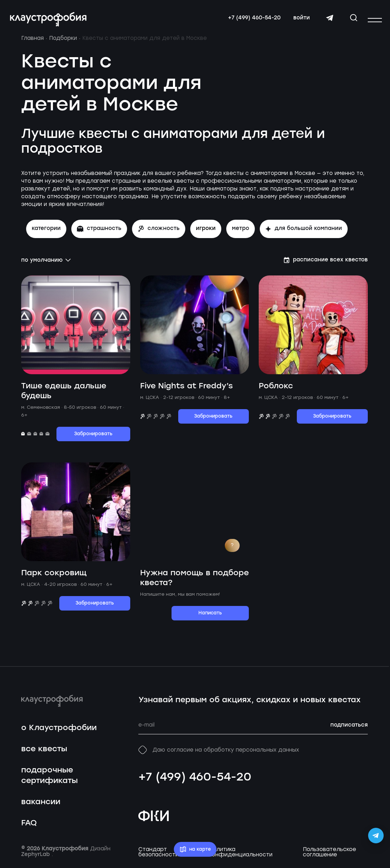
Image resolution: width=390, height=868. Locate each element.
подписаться (349, 728)
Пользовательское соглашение (329, 855)
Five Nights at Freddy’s (187, 389)
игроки (206, 232)
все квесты (44, 752)
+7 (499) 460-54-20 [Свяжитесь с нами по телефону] (253, 19)
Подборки (63, 42)
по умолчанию (46, 263)
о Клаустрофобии (59, 731)
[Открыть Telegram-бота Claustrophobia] (376, 836)
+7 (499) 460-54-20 (195, 781)
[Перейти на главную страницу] (50, 21)
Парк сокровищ (54, 576)
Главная (32, 42)
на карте (195, 849)
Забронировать (93, 437)
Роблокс (276, 389)
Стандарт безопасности (158, 855)
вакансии (41, 805)
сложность (159, 232)
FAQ (29, 827)
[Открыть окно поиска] (352, 19)
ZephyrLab (36, 858)
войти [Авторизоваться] (300, 19)
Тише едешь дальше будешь (64, 394)
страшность (99, 232)
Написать (210, 616)
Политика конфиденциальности (241, 855)
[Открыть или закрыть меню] (375, 20)
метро (241, 232)
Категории (46, 232)
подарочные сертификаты (49, 779)
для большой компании (304, 232)
